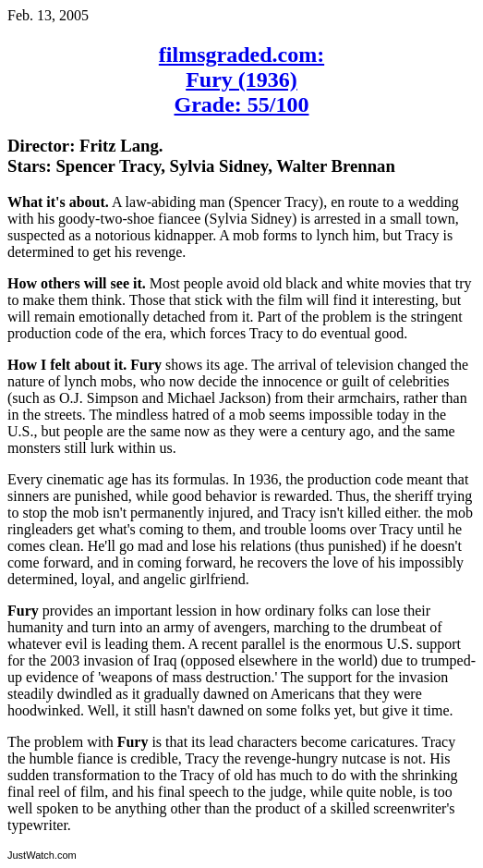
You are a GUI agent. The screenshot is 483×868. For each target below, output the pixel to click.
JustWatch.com (42, 855)
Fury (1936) (241, 79)
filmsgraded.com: (241, 55)
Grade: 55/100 (242, 104)
